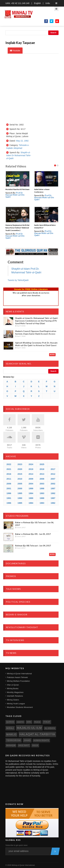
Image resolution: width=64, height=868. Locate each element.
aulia (35, 745)
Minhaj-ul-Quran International (19, 674)
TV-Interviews (15, 640)
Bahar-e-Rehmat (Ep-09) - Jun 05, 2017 (33, 534)
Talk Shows (13, 589)
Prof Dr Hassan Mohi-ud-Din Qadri (15, 195)
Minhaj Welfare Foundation (18, 681)
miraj (10, 728)
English (37, 3)
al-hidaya (50, 728)
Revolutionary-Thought (22, 627)
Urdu (48, 3)
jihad (27, 740)
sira (29, 722)
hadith (20, 722)
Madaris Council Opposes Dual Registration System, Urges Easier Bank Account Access (36, 332)
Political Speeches (18, 602)
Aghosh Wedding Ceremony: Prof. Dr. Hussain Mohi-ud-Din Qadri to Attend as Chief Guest (36, 344)
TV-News (11, 653)
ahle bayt (24, 745)
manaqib (11, 745)
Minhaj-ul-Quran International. (23, 865)
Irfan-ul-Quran (13, 685)
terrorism (14, 740)
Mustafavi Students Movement (20, 707)
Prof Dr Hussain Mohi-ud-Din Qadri (44, 198)
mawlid (11, 734)
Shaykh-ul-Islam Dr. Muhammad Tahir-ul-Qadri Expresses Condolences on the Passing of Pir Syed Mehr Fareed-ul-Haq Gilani (36, 321)
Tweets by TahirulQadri (18, 280)
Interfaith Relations (15, 696)
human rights (41, 740)
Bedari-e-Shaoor (17, 615)
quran (10, 722)
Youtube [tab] (15, 51)
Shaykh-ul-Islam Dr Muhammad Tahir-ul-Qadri (19, 155)
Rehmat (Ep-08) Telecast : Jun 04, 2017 (33, 546)
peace (37, 722)
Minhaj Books (13, 688)
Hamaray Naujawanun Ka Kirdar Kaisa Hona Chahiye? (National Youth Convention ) (18, 228)
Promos (11, 576)
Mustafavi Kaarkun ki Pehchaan (17, 189)
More (52, 355)
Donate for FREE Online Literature (31, 289)
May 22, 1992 (22, 141)
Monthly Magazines (15, 692)
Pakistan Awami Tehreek (17, 677)
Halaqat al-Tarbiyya (37, 734)
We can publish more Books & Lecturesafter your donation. (31, 294)
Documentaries (16, 563)
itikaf (47, 722)
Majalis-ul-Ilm (29, 728)
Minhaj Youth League (16, 704)
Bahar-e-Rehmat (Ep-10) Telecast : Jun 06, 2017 (35, 524)
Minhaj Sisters (13, 700)
